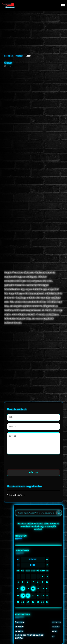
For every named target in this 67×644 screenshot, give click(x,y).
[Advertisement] (33, 99)
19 (23, 596)
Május (33, 559)
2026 (33, 565)
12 (23, 589)
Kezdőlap (9, 56)
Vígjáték (19, 56)
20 (28, 596)
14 (33, 589)
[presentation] (29, 463)
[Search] (59, 513)
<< (18, 559)
